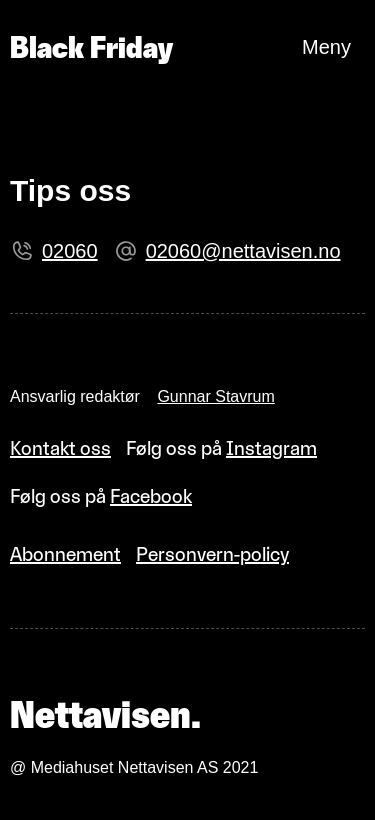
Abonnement (65, 554)
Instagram (271, 448)
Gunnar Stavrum (215, 396)
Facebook (151, 496)
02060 (70, 251)
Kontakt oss (60, 448)
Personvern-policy (212, 554)
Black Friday (91, 47)
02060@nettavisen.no (243, 251)
